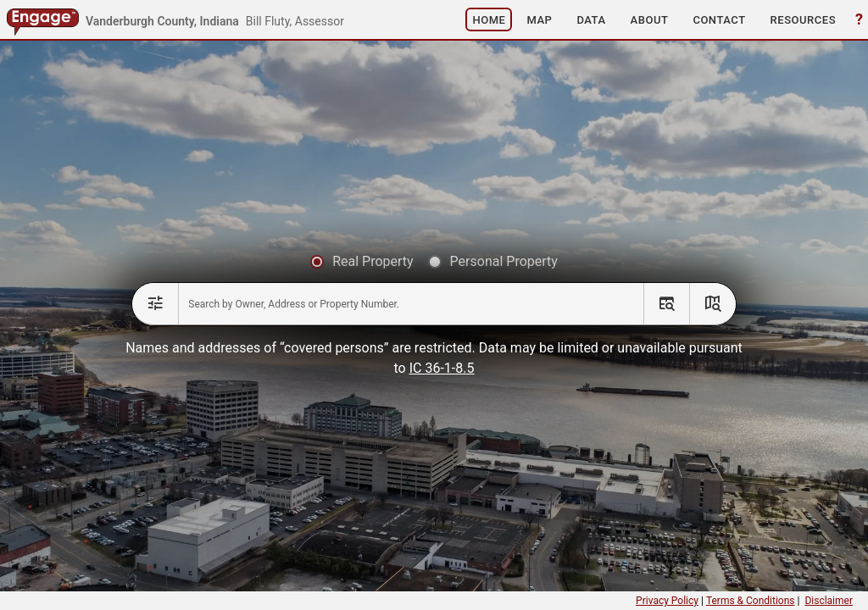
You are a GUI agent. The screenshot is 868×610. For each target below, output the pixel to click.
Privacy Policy (667, 601)
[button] (489, 19)
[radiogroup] (434, 262)
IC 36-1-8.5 (442, 368)
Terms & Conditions (751, 601)
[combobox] (411, 304)
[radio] (362, 262)
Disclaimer (829, 601)
